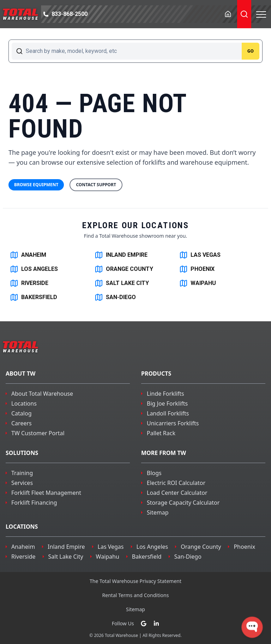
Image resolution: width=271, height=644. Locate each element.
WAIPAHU (198, 283)
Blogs (154, 473)
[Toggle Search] (244, 14)
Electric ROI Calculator (176, 483)
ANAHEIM (28, 255)
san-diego (188, 557)
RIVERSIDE (29, 283)
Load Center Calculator (177, 493)
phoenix (244, 547)
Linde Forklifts (165, 394)
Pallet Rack (161, 433)
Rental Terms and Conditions (136, 595)
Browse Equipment (36, 185)
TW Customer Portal (38, 433)
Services (22, 483)
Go (251, 51)
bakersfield (147, 557)
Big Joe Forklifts (167, 403)
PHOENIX (197, 269)
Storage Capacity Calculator (183, 503)
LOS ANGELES (34, 269)
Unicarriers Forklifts (173, 423)
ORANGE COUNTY (124, 269)
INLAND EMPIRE (121, 255)
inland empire (66, 547)
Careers (22, 423)
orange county (201, 547)
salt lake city (66, 557)
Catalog (22, 413)
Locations (24, 403)
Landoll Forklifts (168, 413)
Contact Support (96, 185)
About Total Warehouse (42, 394)
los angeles (152, 547)
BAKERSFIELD (34, 297)
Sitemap (158, 512)
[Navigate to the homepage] (20, 14)
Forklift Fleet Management (46, 493)
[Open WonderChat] (252, 627)
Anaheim (23, 547)
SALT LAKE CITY (122, 283)
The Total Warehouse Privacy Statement (135, 581)
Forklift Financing (34, 503)
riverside (23, 557)
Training (22, 473)
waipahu (108, 557)
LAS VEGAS (200, 255)
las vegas (111, 547)
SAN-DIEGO (115, 297)
